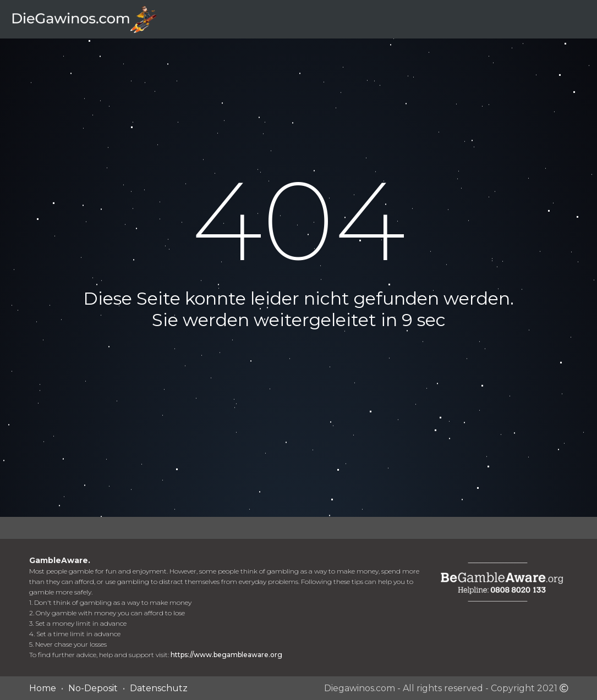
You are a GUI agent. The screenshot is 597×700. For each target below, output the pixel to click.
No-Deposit (93, 688)
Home (43, 688)
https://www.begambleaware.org (226, 655)
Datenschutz (159, 688)
